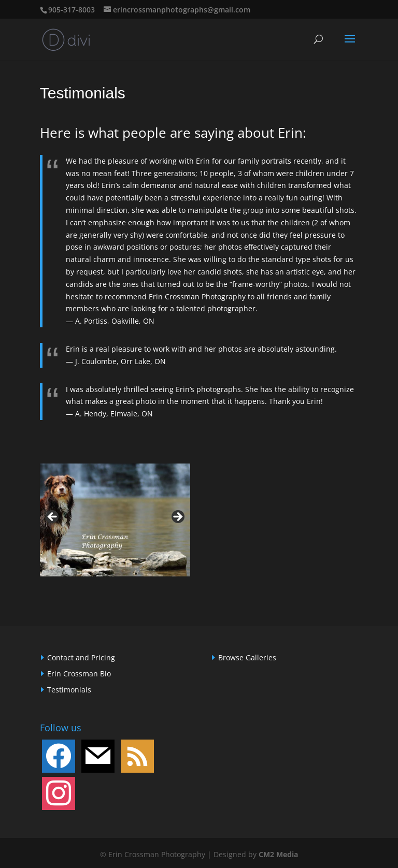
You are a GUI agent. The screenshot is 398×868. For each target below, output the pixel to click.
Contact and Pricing (81, 657)
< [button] (53, 517)
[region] (115, 520)
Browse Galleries (247, 657)
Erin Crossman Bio (79, 674)
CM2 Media (278, 854)
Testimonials (69, 690)
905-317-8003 (72, 10)
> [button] (177, 517)
